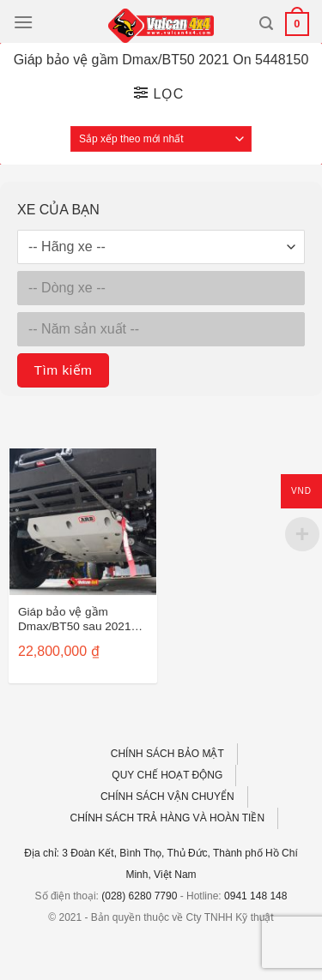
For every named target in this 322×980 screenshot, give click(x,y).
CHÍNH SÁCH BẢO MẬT (167, 754)
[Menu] (23, 22)
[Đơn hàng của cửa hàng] (161, 139)
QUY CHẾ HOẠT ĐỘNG (167, 775)
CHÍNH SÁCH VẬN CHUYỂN (167, 797)
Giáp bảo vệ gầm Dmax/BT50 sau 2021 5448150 (74, 620)
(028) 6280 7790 (139, 896)
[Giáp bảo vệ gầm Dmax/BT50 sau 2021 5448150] (83, 522)
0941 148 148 (255, 896)
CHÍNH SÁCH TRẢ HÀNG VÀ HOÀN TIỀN (168, 818)
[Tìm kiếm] (266, 24)
